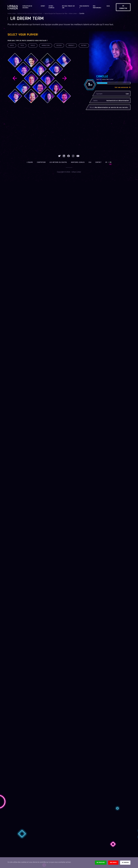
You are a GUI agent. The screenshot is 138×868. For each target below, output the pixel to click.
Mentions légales (78, 162)
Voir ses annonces (123, 87)
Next (64, 78)
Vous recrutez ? (84, 7)
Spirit (43, 6)
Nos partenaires (97, 7)
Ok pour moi (101, 863)
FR (110, 162)
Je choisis (125, 863)
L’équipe (30, 162)
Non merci (113, 863)
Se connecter (123, 7)
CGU (90, 162)
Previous (15, 78)
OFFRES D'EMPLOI (51, 7)
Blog (108, 6)
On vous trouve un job (68, 7)
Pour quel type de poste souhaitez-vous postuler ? (28, 41)
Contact (98, 162)
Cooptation (41, 162)
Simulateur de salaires (27, 7)
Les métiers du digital (58, 162)
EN (106, 162)
